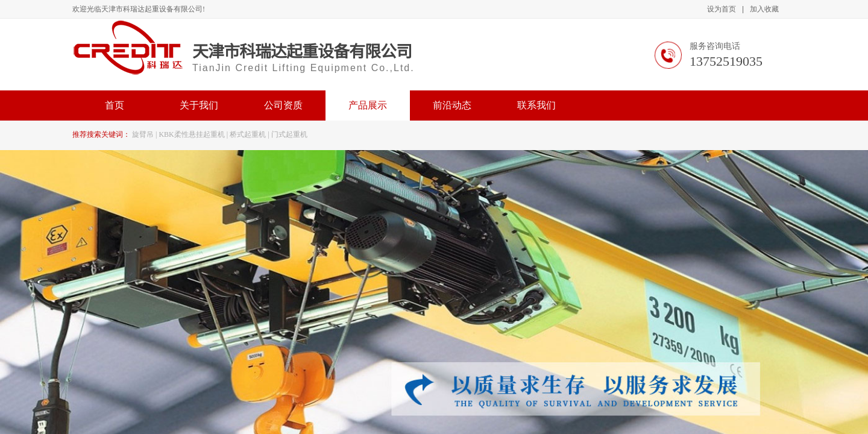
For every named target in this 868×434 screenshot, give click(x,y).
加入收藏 (764, 9)
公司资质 (283, 105)
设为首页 (722, 9)
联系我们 (536, 105)
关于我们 (199, 105)
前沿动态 (452, 105)
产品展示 (368, 105)
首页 (115, 105)
